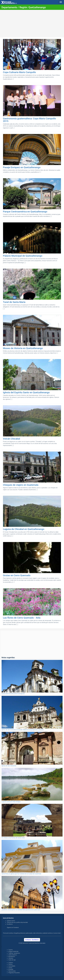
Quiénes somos (11, 921)
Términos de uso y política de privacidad (17, 922)
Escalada (11, 969)
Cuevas (10, 968)
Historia (10, 964)
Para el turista (12, 971)
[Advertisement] (32, 24)
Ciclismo (11, 963)
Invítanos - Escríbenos (32, 940)
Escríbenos (10, 924)
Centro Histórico (13, 955)
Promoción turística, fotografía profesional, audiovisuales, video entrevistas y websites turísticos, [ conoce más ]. (32, 933)
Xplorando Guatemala (29, 943)
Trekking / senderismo (14, 953)
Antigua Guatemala (13, 951)
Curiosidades (12, 966)
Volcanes (11, 958)
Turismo (11, 950)
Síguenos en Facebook (13, 928)
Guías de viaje (12, 960)
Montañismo (12, 957)
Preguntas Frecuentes (14, 973)
